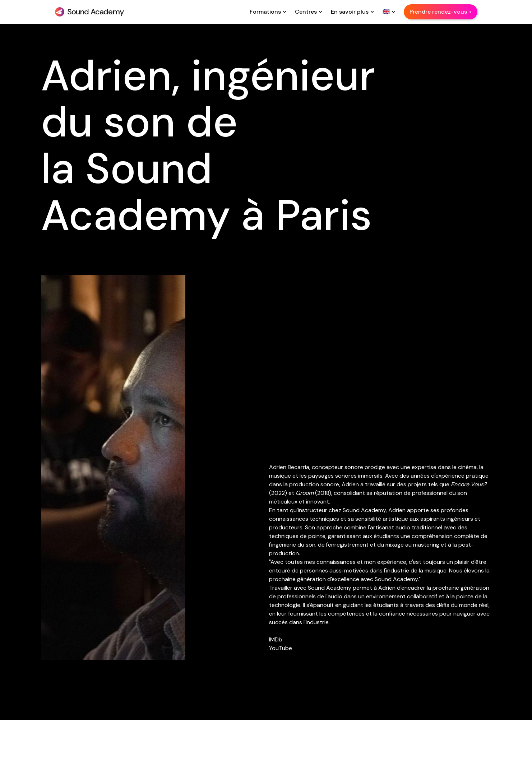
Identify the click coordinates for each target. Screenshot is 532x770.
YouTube (281, 648)
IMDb (276, 639)
